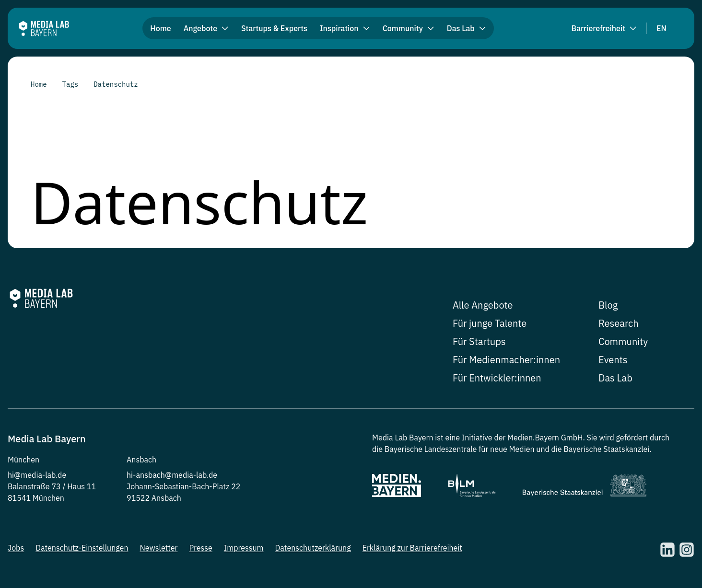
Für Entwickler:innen (497, 378)
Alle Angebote (483, 305)
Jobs (16, 548)
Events (613, 360)
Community (623, 341)
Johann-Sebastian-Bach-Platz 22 (183, 486)
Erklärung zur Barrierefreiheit (412, 548)
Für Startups (479, 341)
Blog (608, 305)
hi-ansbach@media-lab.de (172, 475)
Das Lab (615, 378)
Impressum (244, 548)
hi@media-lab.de (37, 475)
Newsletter (158, 548)
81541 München (36, 498)
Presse (200, 548)
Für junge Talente (490, 323)
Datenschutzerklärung (313, 548)
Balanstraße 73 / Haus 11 (52, 486)
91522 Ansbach (154, 498)
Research (619, 323)
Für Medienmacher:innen (506, 360)
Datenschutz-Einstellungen (82, 548)
